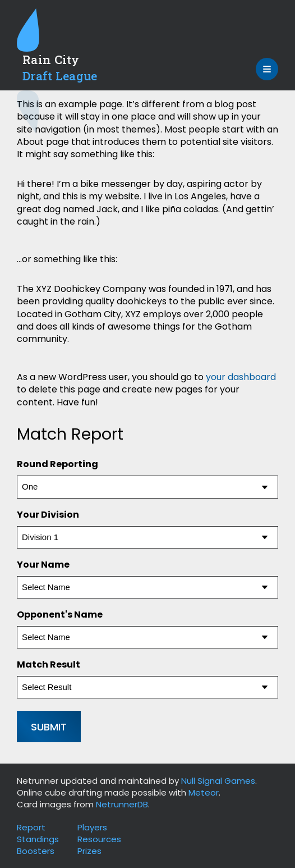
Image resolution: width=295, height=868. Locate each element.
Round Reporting (57, 464)
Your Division (48, 515)
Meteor (204, 792)
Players (92, 827)
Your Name (43, 565)
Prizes (89, 851)
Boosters (36, 851)
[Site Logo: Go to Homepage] (68, 49)
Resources (99, 839)
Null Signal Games (218, 781)
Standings (38, 839)
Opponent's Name (60, 615)
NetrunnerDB (122, 804)
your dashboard (241, 377)
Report (31, 827)
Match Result (49, 664)
